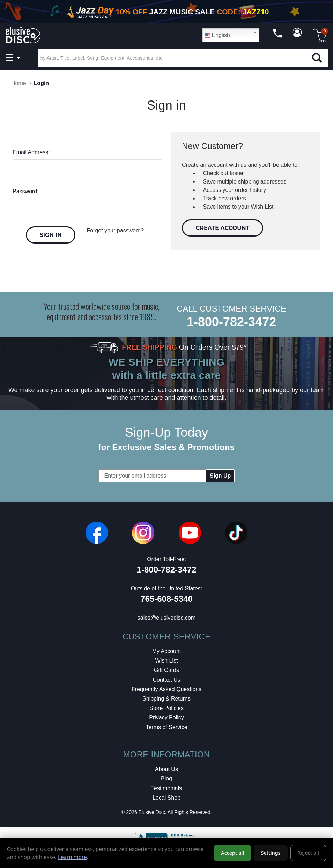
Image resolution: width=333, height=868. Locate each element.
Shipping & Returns (166, 699)
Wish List (167, 661)
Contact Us (166, 680)
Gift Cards (166, 670)
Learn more (72, 857)
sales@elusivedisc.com (167, 618)
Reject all (308, 853)
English (217, 35)
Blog (166, 779)
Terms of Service (166, 727)
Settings (271, 853)
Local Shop (166, 798)
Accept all (232, 853)
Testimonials (166, 788)
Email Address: (31, 152)
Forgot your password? (115, 230)
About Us (166, 769)
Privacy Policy (166, 717)
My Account (167, 651)
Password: (26, 191)
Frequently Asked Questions (166, 689)
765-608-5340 (166, 599)
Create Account (223, 228)
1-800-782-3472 (231, 322)
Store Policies (166, 708)
